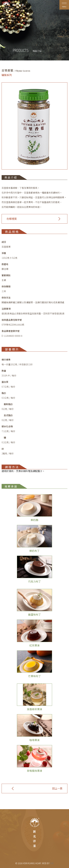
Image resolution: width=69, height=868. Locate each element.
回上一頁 (57, 788)
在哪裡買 (12, 219)
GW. (52, 863)
